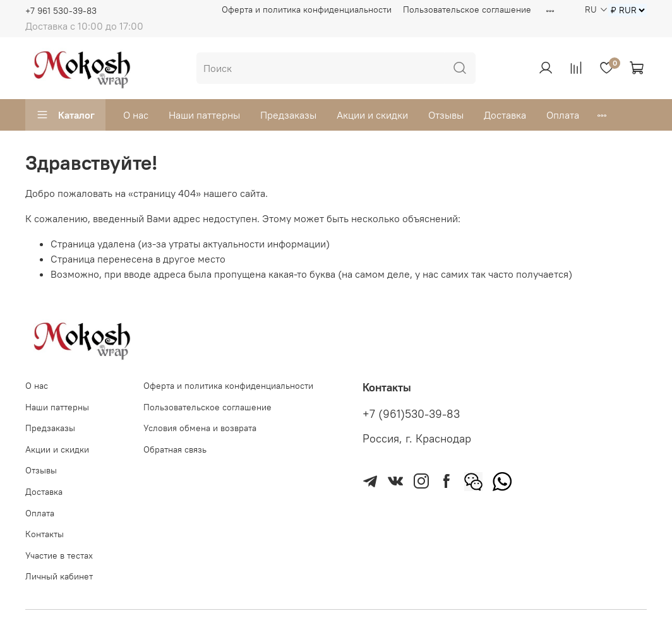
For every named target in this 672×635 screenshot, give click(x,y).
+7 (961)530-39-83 (411, 414)
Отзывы (446, 115)
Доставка (505, 115)
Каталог (65, 115)
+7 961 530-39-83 (61, 11)
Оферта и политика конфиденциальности (307, 9)
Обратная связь (175, 449)
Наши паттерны (204, 115)
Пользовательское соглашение (467, 9)
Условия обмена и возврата (200, 428)
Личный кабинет (59, 576)
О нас (136, 115)
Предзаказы (288, 115)
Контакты (45, 534)
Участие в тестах (59, 555)
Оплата (563, 115)
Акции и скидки (372, 115)
